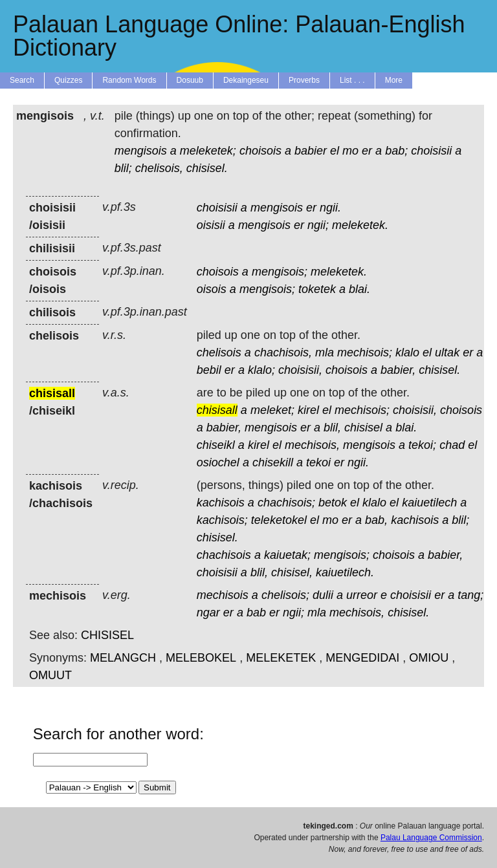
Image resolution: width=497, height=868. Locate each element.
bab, (376, 520)
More (394, 80)
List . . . (352, 80)
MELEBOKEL (201, 658)
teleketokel (279, 520)
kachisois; (222, 520)
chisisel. (207, 168)
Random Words (129, 80)
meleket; (272, 410)
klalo (407, 353)
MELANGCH (123, 658)
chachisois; (286, 503)
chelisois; (285, 595)
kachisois (221, 503)
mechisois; (365, 353)
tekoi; (422, 445)
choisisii (431, 151)
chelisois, (159, 168)
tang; (470, 595)
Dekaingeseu (246, 80)
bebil (209, 370)
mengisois (141, 151)
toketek (317, 289)
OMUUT (50, 675)
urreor (362, 595)
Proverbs (304, 80)
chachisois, (283, 353)
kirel (308, 410)
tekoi (318, 462)
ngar (208, 613)
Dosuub (190, 80)
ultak (447, 353)
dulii (323, 595)
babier (311, 151)
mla (325, 353)
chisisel (363, 428)
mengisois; (280, 272)
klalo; (261, 370)
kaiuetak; (287, 555)
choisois (260, 151)
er (367, 151)
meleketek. (360, 225)
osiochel (218, 462)
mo (350, 151)
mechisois (223, 595)
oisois (212, 289)
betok (333, 503)
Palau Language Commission (431, 838)
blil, (332, 428)
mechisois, (312, 445)
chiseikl (216, 445)
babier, (398, 370)
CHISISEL (107, 635)
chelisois (219, 353)
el (335, 151)
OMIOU (429, 658)
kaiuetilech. (345, 572)
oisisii (211, 225)
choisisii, (300, 370)
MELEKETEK (281, 658)
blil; (123, 168)
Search (22, 80)
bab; (396, 151)
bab (256, 613)
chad (452, 445)
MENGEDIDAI (362, 658)
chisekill (273, 462)
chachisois (224, 555)
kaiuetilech (429, 503)
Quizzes (68, 80)
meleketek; (208, 151)
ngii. (330, 208)
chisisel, (292, 572)
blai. (359, 289)
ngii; (318, 225)
